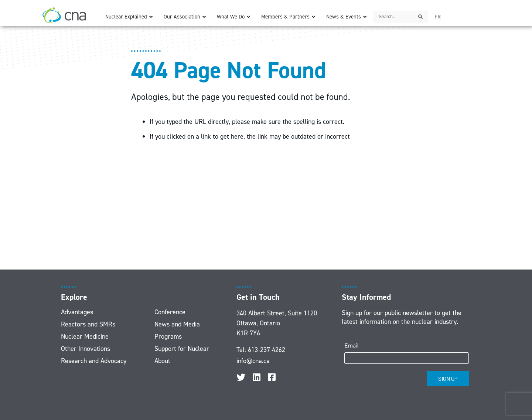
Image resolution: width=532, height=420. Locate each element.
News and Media (177, 324)
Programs (168, 336)
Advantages (77, 312)
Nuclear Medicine (85, 336)
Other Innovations (86, 349)
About (162, 361)
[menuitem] (438, 17)
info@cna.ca (253, 361)
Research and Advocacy (94, 361)
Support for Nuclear (182, 349)
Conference (170, 312)
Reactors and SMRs (88, 324)
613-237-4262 (267, 350)
